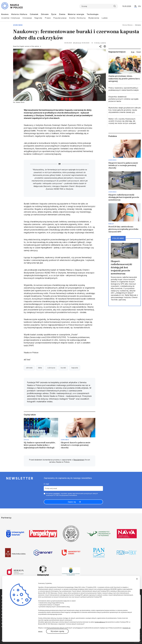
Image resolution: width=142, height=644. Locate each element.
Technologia (93, 14)
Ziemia (62, 14)
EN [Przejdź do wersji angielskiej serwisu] (139, 6)
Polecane (118, 238)
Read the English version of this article (26, 46)
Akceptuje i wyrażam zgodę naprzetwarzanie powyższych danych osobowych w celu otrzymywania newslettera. (72, 494)
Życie (54, 14)
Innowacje (27, 18)
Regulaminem (79, 460)
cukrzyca (51, 368)
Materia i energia (76, 14)
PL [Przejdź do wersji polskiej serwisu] (136, 6)
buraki (63, 368)
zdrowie (29, 368)
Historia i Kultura (19, 14)
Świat (111, 224)
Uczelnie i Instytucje (11, 18)
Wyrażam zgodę (57, 631)
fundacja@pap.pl (100, 622)
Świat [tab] (139, 52)
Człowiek (34, 14)
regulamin (56, 493)
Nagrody (38, 18)
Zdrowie (45, 14)
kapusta (75, 368)
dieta (40, 368)
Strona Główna (127, 25)
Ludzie (105, 18)
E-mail (46, 484)
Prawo (48, 18)
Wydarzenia (94, 18)
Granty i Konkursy (77, 18)
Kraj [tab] (133, 52)
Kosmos (5, 14)
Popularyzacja (60, 18)
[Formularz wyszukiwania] (99, 6)
